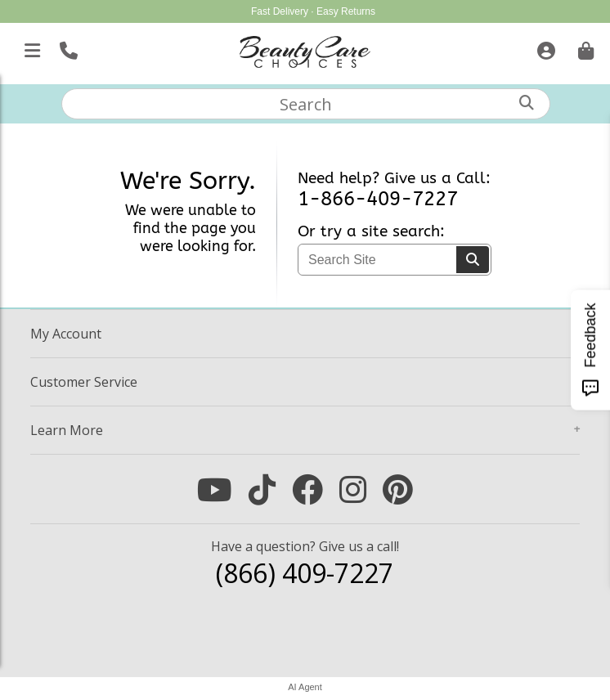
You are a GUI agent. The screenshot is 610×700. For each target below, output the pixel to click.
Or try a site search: (371, 231)
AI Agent (305, 687)
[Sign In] (544, 47)
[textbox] (306, 104)
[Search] (473, 260)
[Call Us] (67, 47)
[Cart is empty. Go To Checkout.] (584, 47)
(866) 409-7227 (305, 573)
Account (66, 334)
